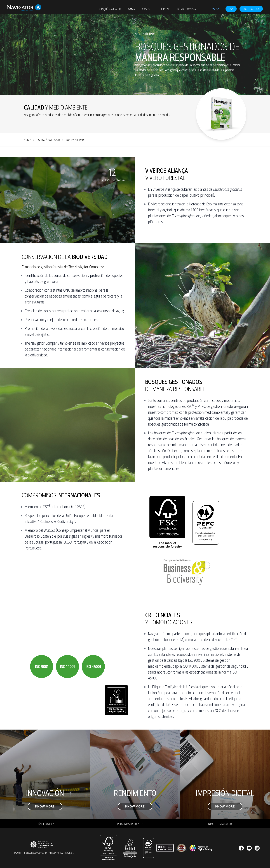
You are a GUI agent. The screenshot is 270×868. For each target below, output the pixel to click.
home (27, 140)
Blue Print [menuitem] (163, 9)
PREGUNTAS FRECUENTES (130, 824)
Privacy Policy (56, 853)
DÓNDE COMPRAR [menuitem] (187, 9)
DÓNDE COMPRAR (46, 824)
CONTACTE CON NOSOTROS (219, 824)
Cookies (69, 853)
